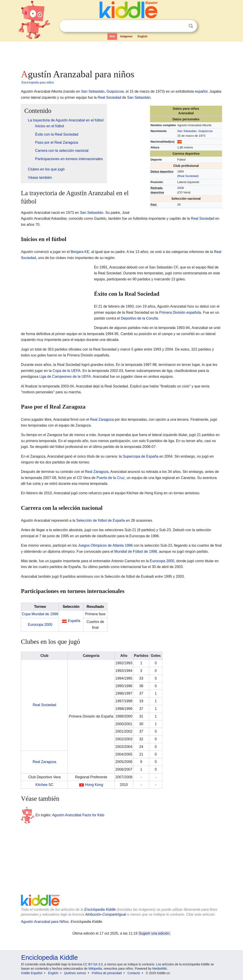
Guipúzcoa (115, 91)
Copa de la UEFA (67, 371)
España (74, 621)
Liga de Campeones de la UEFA (65, 377)
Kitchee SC (44, 785)
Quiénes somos (75, 973)
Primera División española (180, 312)
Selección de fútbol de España (101, 520)
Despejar (182, 26)
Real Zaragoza (102, 420)
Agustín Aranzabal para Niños (45, 922)
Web (112, 36)
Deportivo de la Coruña (140, 318)
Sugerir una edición (154, 933)
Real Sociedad (109, 97)
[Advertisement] (121, 54)
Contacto (134, 973)
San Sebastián (93, 91)
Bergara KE (80, 252)
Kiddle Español (32, 973)
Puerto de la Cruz (110, 478)
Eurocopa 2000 (162, 561)
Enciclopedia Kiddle (100, 910)
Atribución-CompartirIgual (106, 914)
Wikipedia (95, 969)
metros (188, 147)
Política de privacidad (107, 973)
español (201, 91)
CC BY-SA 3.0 (93, 964)
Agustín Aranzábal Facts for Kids (78, 815)
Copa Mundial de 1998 (40, 614)
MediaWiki (160, 969)
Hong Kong (94, 785)
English (142, 36)
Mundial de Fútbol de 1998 (136, 552)
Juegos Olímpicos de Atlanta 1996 (106, 545)
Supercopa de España (141, 456)
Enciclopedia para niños (38, 82)
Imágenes (126, 36)
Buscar (191, 26)
